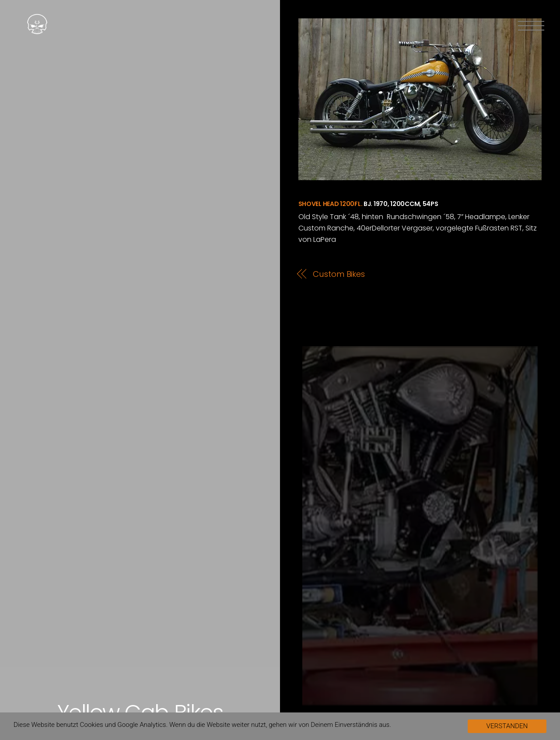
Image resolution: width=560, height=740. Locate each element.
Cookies (92, 725)
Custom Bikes (339, 274)
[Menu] (531, 26)
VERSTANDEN (507, 726)
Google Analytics (142, 725)
